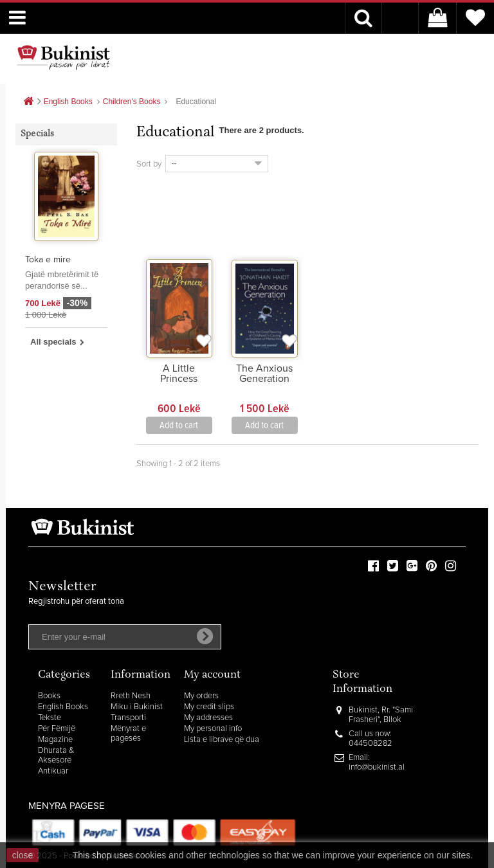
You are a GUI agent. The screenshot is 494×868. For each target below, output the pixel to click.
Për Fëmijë (57, 729)
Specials (38, 134)
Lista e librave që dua (222, 740)
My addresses (208, 718)
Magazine (55, 740)
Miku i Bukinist (137, 707)
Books (49, 696)
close (23, 855)
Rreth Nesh (131, 696)
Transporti (128, 718)
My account (212, 675)
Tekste (50, 718)
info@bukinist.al (377, 767)
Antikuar (53, 771)
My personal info (213, 729)
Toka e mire (48, 260)
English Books (63, 707)
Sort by (149, 164)
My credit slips (209, 707)
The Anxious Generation (264, 374)
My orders (201, 696)
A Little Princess (179, 374)
